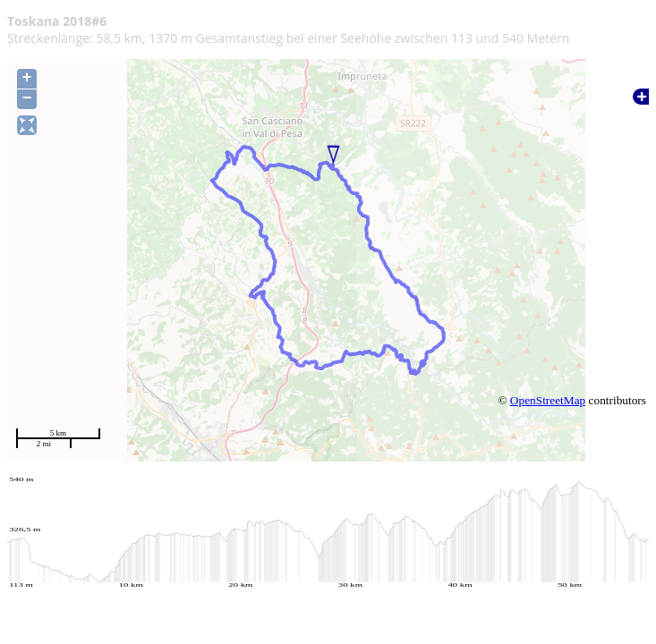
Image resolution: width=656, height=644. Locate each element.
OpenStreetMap (548, 400)
